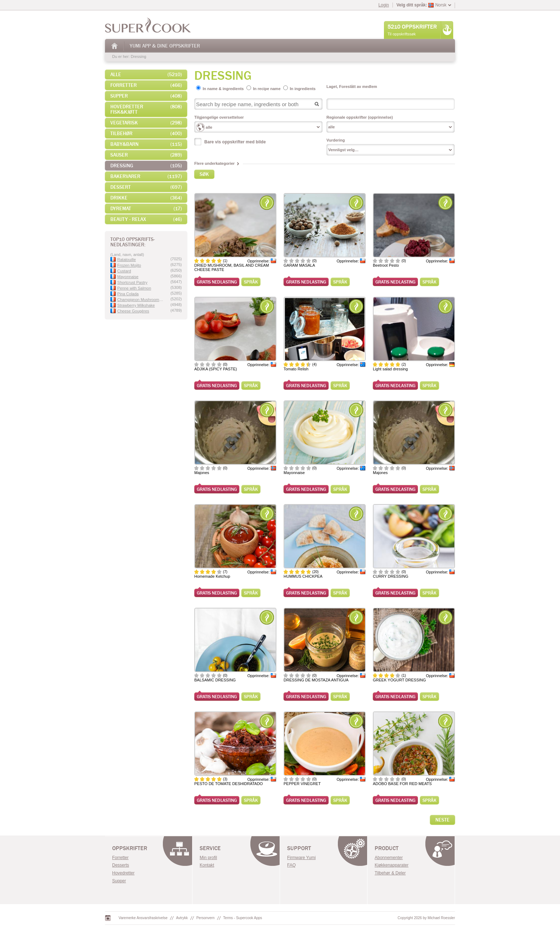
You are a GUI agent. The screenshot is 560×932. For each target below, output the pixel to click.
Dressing (138, 56)
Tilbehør (146, 134)
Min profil (208, 858)
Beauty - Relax (146, 219)
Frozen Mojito (126, 265)
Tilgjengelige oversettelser (219, 117)
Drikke (146, 198)
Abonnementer (389, 858)
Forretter (146, 85)
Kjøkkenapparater (392, 865)
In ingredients (303, 89)
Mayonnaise (124, 277)
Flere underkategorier (214, 163)
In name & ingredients (223, 89)
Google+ (108, 918)
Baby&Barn (146, 144)
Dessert (146, 187)
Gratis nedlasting (217, 282)
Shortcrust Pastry (129, 282)
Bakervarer (146, 176)
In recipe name (267, 89)
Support (299, 848)
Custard (121, 271)
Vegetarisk (146, 123)
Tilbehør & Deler (390, 873)
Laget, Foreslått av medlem (352, 87)
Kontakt (207, 865)
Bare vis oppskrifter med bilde (235, 142)
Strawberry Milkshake (132, 305)
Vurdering (336, 140)
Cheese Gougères (130, 311)
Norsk (437, 5)
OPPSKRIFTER (130, 848)
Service (210, 848)
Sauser (146, 155)
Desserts (121, 865)
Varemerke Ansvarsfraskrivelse (143, 918)
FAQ (291, 865)
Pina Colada (124, 294)
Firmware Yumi (301, 858)
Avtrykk (182, 918)
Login (384, 5)
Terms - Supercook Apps (243, 918)
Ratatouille (123, 260)
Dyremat (146, 209)
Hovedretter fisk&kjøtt (146, 109)
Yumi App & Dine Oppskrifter (165, 46)
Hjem (115, 46)
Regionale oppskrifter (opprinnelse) (360, 117)
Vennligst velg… (343, 150)
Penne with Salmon (131, 288)
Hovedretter (123, 873)
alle (146, 75)
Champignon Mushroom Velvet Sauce (137, 300)
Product (387, 848)
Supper (146, 96)
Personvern (206, 918)
